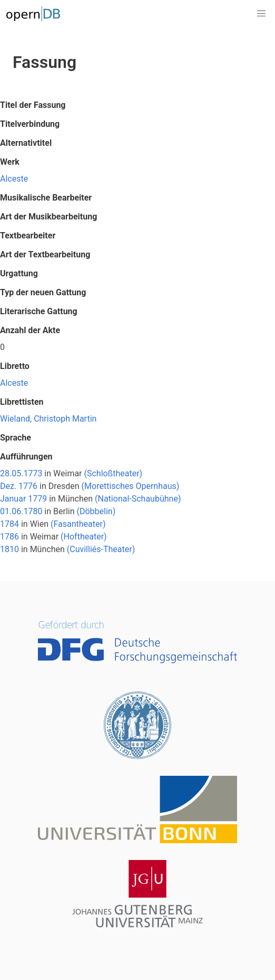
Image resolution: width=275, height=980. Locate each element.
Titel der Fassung (33, 105)
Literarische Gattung (39, 311)
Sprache (16, 438)
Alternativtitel (26, 143)
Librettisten (22, 402)
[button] (261, 14)
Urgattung (19, 273)
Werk (10, 162)
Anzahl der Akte (30, 330)
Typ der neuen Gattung (43, 292)
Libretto (15, 366)
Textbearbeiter (28, 236)
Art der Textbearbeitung (45, 254)
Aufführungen (26, 457)
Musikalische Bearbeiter (46, 198)
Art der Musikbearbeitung (48, 217)
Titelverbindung (30, 124)
